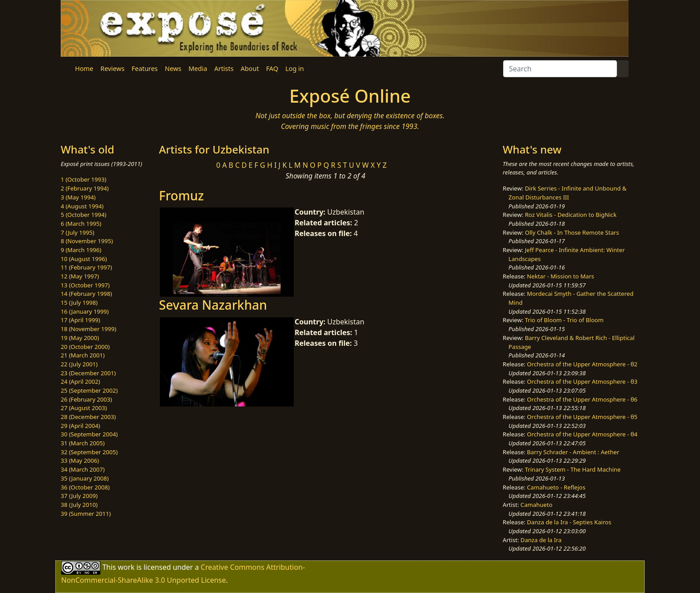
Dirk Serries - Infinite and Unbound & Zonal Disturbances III (567, 193)
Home (84, 68)
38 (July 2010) (79, 505)
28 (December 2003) (88, 417)
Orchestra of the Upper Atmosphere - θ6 (582, 399)
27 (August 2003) (84, 408)
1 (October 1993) (83, 179)
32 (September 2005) (89, 452)
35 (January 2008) (85, 478)
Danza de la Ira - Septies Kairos (569, 522)
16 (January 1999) (85, 311)
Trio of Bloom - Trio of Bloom (564, 320)
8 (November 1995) (87, 241)
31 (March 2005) (83, 443)
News (173, 68)
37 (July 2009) (79, 496)
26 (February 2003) (86, 399)
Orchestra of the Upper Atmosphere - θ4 (582, 434)
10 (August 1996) (84, 259)
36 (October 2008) (85, 487)
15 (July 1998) (79, 303)
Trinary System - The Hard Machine (573, 469)
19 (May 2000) (80, 338)
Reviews (112, 68)
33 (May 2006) (80, 460)
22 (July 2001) (79, 364)
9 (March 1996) (81, 250)
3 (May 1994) (78, 197)
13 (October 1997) (85, 285)
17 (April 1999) (80, 320)
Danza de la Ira (541, 540)
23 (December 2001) (88, 373)
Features (145, 68)
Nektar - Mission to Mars (560, 276)
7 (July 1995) (77, 232)
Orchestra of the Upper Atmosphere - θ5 (582, 417)
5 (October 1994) (83, 215)
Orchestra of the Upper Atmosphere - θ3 (582, 382)
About (250, 68)
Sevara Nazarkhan (213, 305)
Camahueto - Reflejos (556, 487)
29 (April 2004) (80, 426)
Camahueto (537, 505)
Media (198, 68)
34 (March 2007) (83, 469)
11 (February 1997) (86, 267)
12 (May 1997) (80, 276)
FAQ (272, 68)
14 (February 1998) (86, 294)
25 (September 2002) (89, 390)
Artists (224, 68)
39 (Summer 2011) (86, 514)
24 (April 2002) (80, 382)
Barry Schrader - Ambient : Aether (573, 452)
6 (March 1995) (81, 224)
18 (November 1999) (89, 329)
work (126, 567)
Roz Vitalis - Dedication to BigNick (571, 215)
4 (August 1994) (82, 206)
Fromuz (181, 195)
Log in (294, 68)
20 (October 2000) (85, 347)
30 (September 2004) (89, 434)
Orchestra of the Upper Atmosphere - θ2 (582, 364)
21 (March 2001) (83, 355)
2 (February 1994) (85, 188)
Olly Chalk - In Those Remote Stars (572, 232)
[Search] (560, 69)
